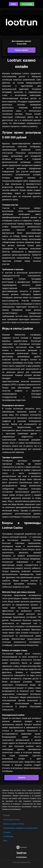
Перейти (22, 778)
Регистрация (27, 4)
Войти (13, 4)
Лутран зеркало (22, 50)
